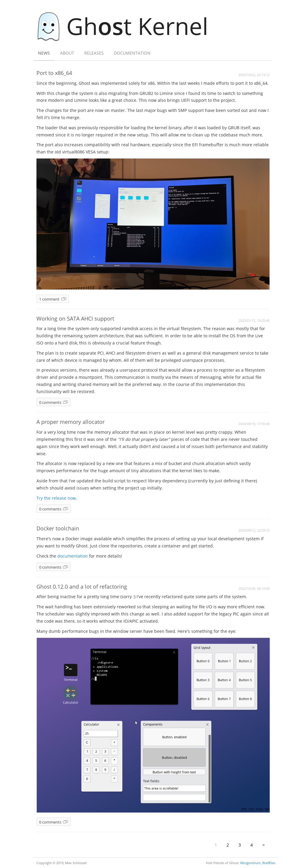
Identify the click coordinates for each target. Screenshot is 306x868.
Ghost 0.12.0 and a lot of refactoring (82, 587)
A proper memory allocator (71, 422)
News (44, 53)
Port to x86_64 (54, 73)
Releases (94, 53)
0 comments (50, 403)
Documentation (132, 53)
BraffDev (269, 863)
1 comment (49, 299)
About (67, 53)
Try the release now (56, 498)
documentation (73, 556)
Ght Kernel (126, 26)
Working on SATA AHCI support (75, 318)
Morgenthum (250, 863)
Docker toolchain (58, 528)
